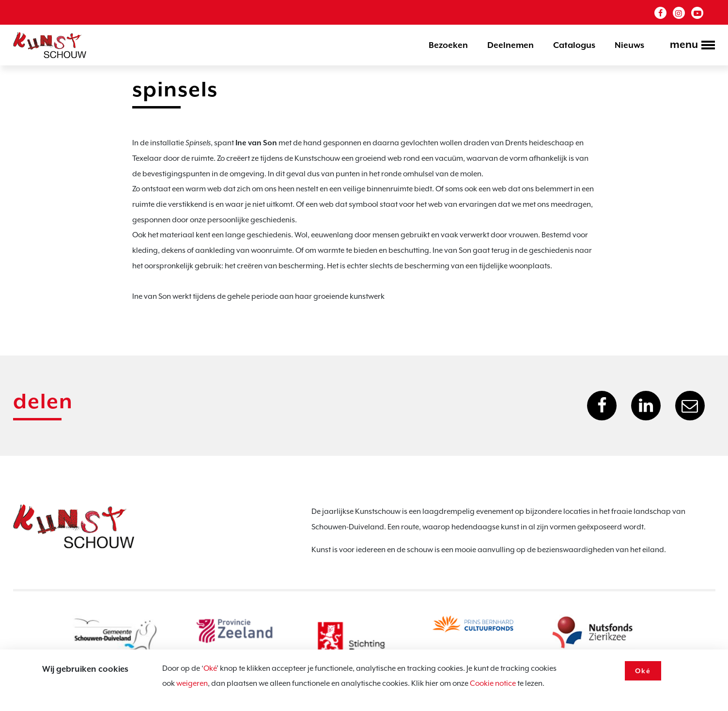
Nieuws (629, 45)
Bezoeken (448, 45)
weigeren (192, 683)
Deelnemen (511, 45)
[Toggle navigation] (689, 46)
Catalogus (574, 45)
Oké (210, 668)
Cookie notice (493, 683)
